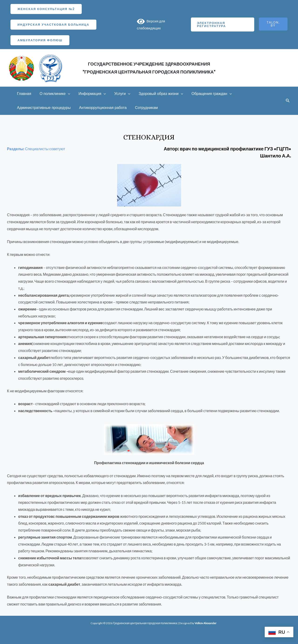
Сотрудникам (144, 108)
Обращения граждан (206, 94)
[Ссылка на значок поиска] (288, 101)
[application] (67, 94)
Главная (24, 94)
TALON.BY (273, 24)
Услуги (119, 94)
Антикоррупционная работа (101, 108)
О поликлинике (53, 94)
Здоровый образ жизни (157, 94)
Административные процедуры (43, 108)
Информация (90, 94)
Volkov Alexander (206, 623)
